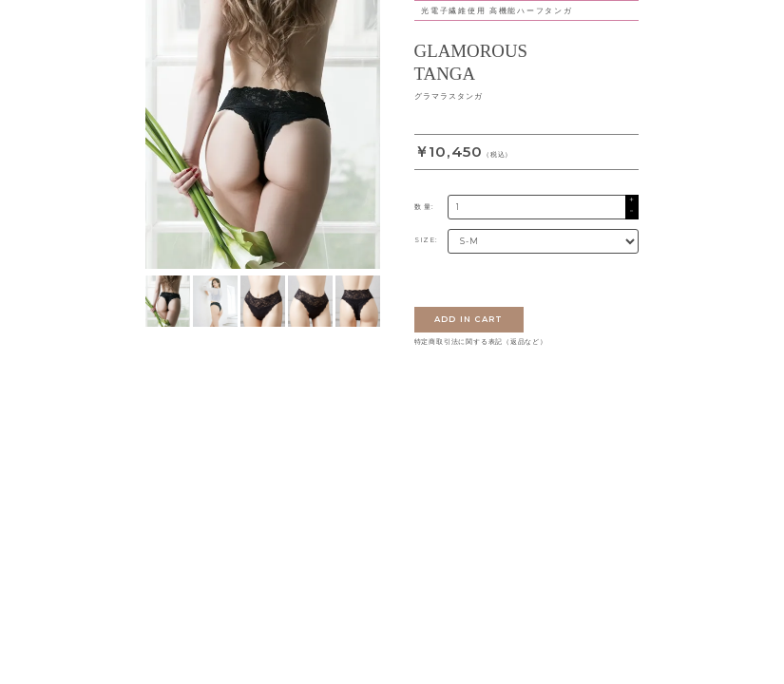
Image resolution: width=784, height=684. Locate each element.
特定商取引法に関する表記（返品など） (481, 342)
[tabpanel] (263, 134)
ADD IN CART (468, 319)
